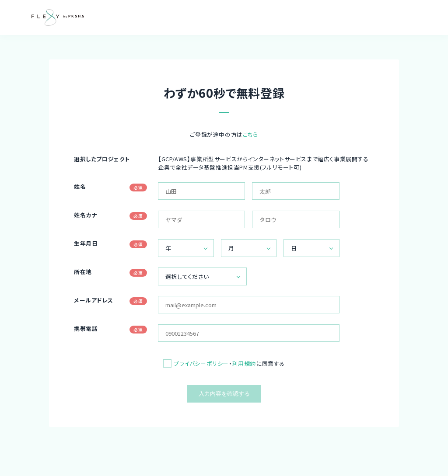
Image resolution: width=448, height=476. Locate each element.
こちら (250, 134)
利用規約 (244, 363)
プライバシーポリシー (201, 363)
